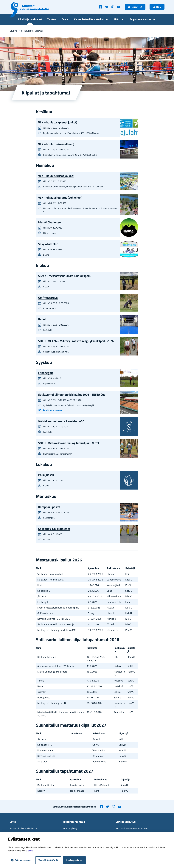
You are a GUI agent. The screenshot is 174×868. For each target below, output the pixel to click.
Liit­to (117, 20)
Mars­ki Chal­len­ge (49, 222)
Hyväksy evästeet (74, 860)
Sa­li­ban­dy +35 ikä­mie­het (54, 529)
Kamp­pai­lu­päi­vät (49, 507)
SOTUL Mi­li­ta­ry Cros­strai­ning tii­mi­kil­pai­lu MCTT (69, 443)
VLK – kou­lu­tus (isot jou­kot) (56, 176)
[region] (87, 600)
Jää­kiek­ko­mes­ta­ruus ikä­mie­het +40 (61, 421)
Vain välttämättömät (48, 860)
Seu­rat (65, 20)
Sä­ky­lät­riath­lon (48, 244)
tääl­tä (31, 851)
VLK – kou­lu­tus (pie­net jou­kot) (58, 122)
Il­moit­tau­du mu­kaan (53, 410)
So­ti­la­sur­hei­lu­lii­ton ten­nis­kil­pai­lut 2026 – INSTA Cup (72, 395)
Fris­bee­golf (46, 373)
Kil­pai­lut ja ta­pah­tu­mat (30, 20)
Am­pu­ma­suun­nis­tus (140, 20)
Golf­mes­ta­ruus (48, 298)
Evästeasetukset (21, 860)
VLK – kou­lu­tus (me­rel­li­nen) (56, 144)
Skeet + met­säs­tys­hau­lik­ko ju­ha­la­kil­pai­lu (65, 276)
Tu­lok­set (52, 20)
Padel (42, 319)
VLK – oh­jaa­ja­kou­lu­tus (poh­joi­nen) (60, 198)
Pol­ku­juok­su (46, 475)
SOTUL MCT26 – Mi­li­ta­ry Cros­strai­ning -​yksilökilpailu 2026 (76, 341)
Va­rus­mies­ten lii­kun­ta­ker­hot (89, 20)
